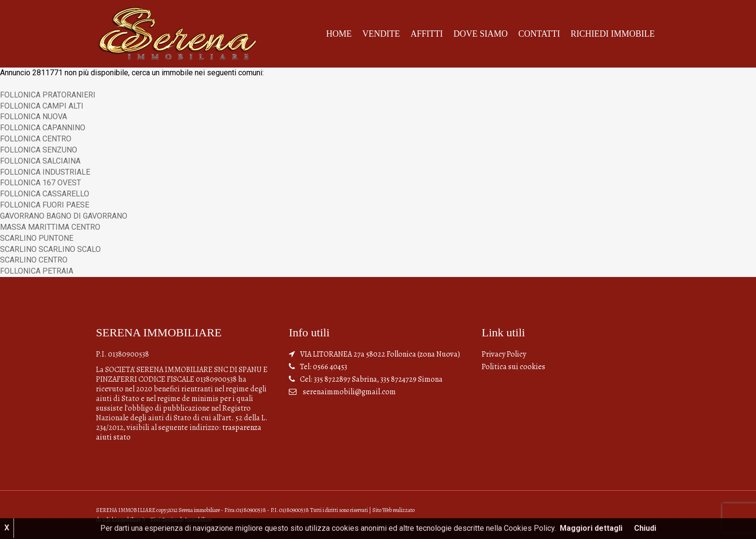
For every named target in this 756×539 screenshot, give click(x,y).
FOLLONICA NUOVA (34, 117)
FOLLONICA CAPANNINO (43, 128)
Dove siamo (480, 34)
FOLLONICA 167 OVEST (40, 183)
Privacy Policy (504, 354)
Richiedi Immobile (613, 34)
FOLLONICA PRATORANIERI (48, 95)
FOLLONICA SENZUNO (39, 150)
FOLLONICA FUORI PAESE (45, 205)
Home (339, 34)
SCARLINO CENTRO (34, 260)
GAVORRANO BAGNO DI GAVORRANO (64, 216)
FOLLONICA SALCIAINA (40, 161)
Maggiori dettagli (591, 528)
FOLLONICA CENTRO (36, 139)
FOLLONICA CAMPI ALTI (42, 106)
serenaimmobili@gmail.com (349, 392)
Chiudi (645, 528)
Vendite (381, 34)
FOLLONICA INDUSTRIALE (45, 172)
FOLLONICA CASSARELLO (45, 194)
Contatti (539, 34)
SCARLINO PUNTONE (37, 238)
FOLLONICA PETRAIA (37, 271)
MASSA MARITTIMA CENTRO (50, 227)
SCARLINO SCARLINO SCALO (50, 249)
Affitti (426, 34)
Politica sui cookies (513, 367)
